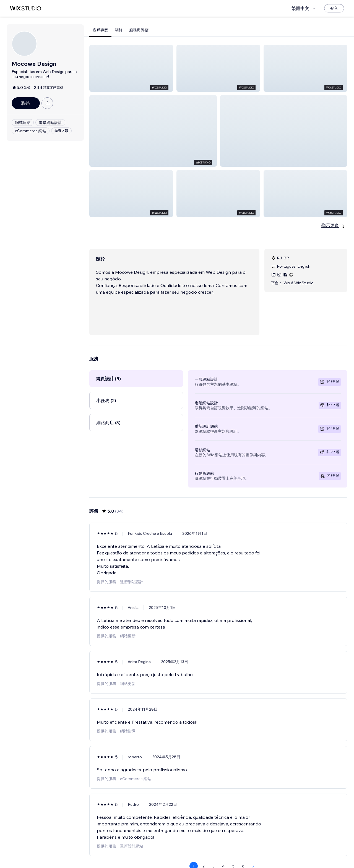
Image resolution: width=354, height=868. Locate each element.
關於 (119, 30)
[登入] (334, 8)
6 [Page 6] (243, 853)
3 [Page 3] (214, 853)
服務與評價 (139, 30)
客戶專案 (100, 30)
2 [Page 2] (204, 853)
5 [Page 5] (233, 853)
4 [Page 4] (223, 853)
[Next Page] (253, 853)
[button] (131, 68)
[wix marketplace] (25, 8)
